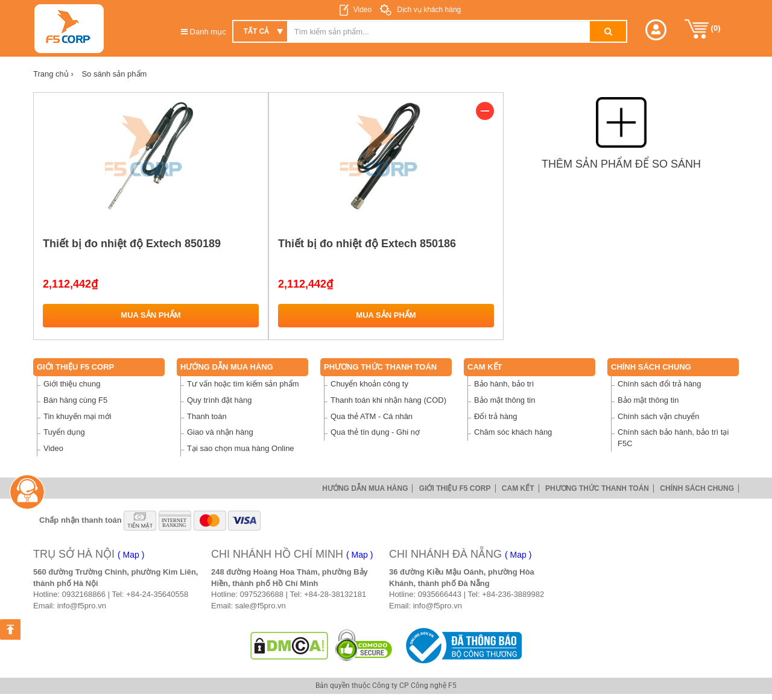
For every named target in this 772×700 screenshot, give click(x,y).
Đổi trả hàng (495, 416)
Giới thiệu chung (72, 384)
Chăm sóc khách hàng (513, 432)
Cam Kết (485, 367)
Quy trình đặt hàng (219, 400)
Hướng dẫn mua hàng (227, 367)
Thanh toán (207, 416)
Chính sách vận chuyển (658, 416)
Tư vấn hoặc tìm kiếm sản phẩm (243, 384)
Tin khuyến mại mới (78, 416)
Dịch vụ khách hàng (428, 10)
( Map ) (131, 555)
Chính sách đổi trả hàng (660, 384)
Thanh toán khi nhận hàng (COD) (388, 400)
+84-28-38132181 (335, 594)
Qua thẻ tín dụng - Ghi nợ (375, 432)
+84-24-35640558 (157, 594)
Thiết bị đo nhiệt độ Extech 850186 (367, 244)
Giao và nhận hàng (220, 432)
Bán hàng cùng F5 (75, 400)
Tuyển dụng (64, 432)
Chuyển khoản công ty (369, 384)
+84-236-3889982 (513, 594)
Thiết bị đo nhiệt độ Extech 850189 (132, 244)
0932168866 (84, 594)
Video (362, 10)
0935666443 (440, 594)
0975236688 (262, 594)
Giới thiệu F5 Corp (75, 367)
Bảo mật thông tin (505, 400)
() (703, 29)
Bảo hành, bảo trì (504, 384)
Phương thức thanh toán (380, 367)
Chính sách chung (651, 367)
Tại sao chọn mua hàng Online (241, 448)
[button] (656, 30)
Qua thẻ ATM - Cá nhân (372, 416)
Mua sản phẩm (150, 315)
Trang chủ (53, 74)
